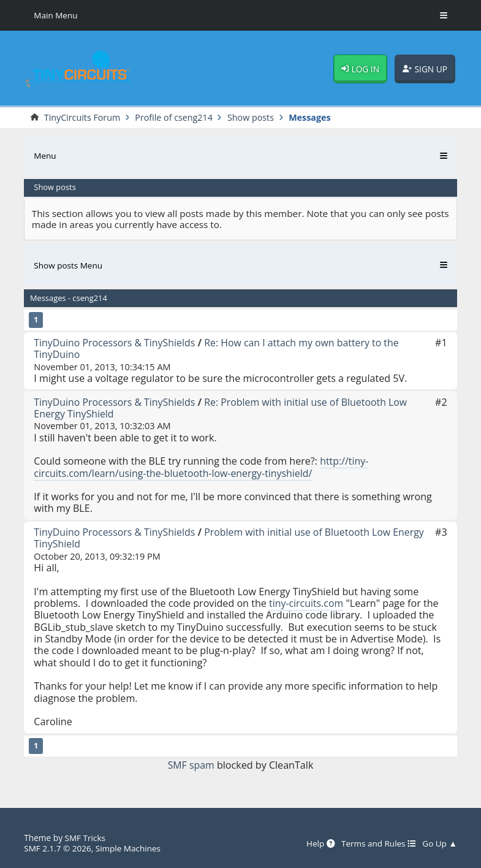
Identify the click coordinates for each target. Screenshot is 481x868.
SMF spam (191, 765)
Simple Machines (129, 848)
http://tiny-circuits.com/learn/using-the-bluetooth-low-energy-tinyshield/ (201, 467)
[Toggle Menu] (444, 15)
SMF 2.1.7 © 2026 (58, 848)
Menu (45, 156)
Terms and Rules (378, 843)
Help (319, 843)
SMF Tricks (85, 838)
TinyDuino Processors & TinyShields (116, 343)
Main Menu (56, 15)
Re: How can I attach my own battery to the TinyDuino (219, 348)
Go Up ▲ (440, 843)
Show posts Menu (68, 265)
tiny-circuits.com (307, 603)
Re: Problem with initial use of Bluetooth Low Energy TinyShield (223, 408)
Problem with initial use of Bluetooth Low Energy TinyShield (232, 538)
